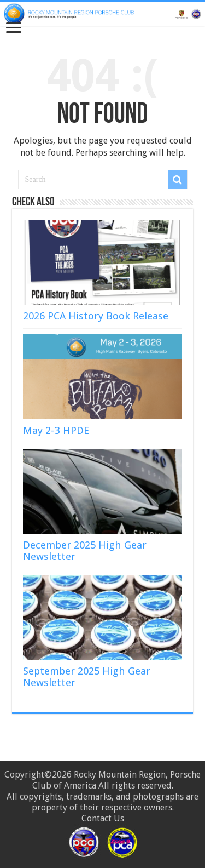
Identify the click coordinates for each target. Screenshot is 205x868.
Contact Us (103, 818)
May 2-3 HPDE (56, 430)
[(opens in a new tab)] (102, 491)
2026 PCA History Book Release (96, 316)
